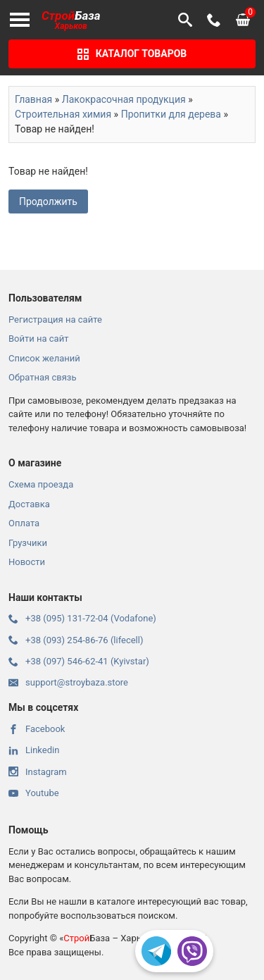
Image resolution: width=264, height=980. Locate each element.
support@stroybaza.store (68, 682)
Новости (27, 562)
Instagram (38, 772)
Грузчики (28, 543)
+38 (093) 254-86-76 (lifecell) (76, 640)
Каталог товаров (132, 54)
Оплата (24, 523)
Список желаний (44, 358)
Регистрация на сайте (55, 320)
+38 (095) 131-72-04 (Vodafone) (82, 618)
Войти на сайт (38, 339)
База (71, 20)
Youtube (34, 793)
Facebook (37, 729)
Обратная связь (43, 377)
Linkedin (34, 750)
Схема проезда (41, 484)
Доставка (29, 504)
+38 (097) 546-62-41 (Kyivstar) (79, 661)
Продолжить (48, 201)
